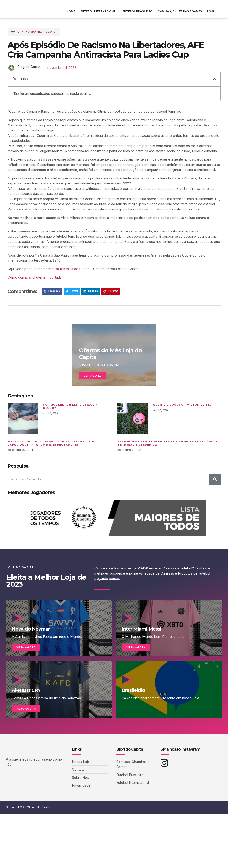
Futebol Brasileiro (138, 11)
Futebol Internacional (99, 11)
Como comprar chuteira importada (35, 294)
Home (71, 11)
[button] (214, 96)
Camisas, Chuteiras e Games (180, 11)
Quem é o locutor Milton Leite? (182, 422)
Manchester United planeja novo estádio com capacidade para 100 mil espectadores (51, 460)
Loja (211, 11)
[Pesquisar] (215, 497)
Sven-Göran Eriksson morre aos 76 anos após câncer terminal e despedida (168, 460)
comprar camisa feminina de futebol (62, 286)
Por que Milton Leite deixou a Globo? (70, 424)
